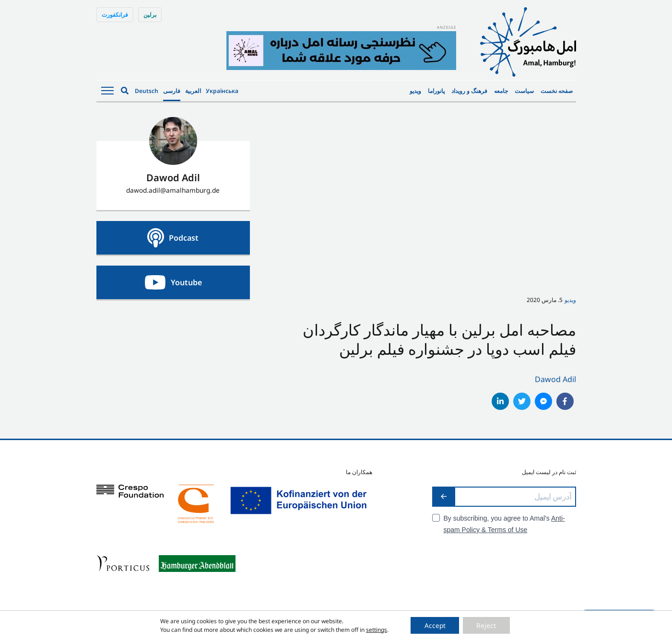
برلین (150, 15)
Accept (434, 625)
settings (375, 629)
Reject (488, 625)
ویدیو (415, 91)
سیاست (524, 91)
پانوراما (436, 91)
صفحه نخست (557, 91)
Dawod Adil (555, 379)
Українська (222, 91)
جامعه (501, 91)
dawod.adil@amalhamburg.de (173, 190)
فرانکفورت (115, 15)
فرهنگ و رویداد (469, 91)
